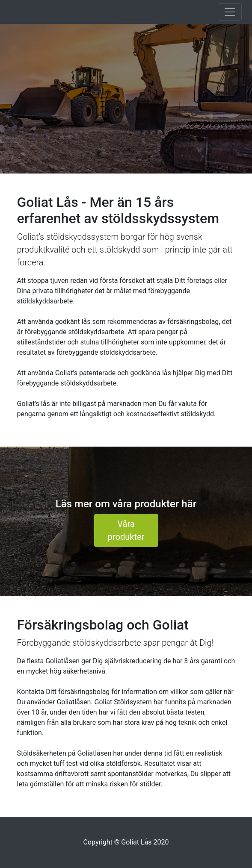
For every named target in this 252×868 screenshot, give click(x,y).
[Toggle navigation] (230, 12)
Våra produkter (126, 530)
